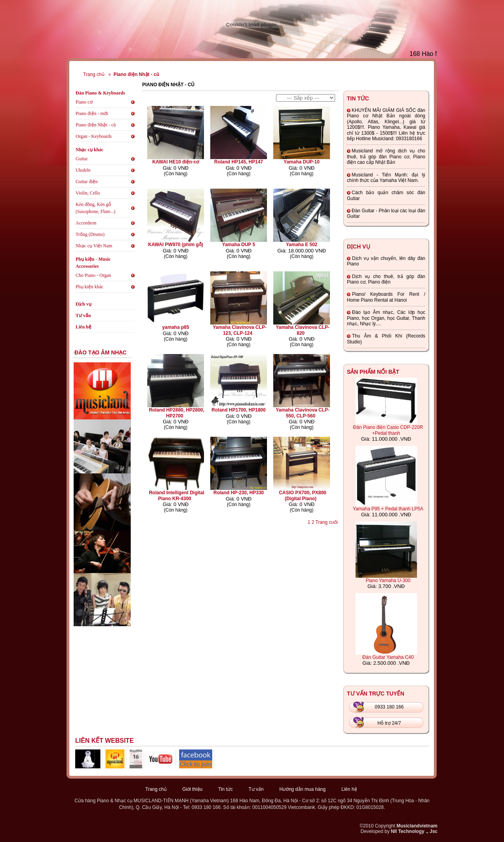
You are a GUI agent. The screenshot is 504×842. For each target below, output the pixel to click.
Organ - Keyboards (94, 136)
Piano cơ (84, 102)
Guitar (82, 159)
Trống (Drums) (90, 234)
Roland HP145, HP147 (239, 162)
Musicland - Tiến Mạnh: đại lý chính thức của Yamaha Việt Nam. (386, 178)
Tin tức (225, 789)
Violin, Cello (88, 193)
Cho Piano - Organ (93, 275)
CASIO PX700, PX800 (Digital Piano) (302, 495)
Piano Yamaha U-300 (388, 580)
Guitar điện (87, 182)
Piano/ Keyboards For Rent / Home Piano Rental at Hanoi (386, 297)
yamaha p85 (176, 327)
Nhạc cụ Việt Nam (94, 246)
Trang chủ (94, 74)
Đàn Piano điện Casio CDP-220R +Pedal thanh (388, 430)
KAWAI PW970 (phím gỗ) (176, 245)
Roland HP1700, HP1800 (238, 410)
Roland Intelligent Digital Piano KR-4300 (177, 495)
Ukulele (83, 170)
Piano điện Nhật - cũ (136, 74)
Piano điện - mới (92, 113)
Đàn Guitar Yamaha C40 (388, 657)
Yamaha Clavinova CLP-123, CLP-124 (240, 330)
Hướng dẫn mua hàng (303, 789)
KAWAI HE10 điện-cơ (176, 162)
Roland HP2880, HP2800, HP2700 (177, 413)
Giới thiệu (192, 789)
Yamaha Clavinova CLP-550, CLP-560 (303, 413)
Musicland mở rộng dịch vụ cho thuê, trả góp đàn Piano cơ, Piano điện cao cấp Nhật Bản (386, 157)
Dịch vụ (83, 304)
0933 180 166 (389, 707)
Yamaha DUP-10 (301, 162)
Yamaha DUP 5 (239, 245)
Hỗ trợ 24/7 (389, 723)
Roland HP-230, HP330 (239, 493)
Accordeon (86, 223)
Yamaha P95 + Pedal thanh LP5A (388, 509)
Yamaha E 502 (302, 245)
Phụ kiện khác (90, 287)
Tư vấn (83, 315)
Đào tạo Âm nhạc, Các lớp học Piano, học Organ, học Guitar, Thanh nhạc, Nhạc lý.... (386, 318)
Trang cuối (327, 522)
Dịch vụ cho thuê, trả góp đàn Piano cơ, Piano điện (386, 279)
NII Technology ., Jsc (414, 831)
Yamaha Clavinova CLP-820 (303, 330)
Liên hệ (83, 327)
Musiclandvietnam (417, 826)
